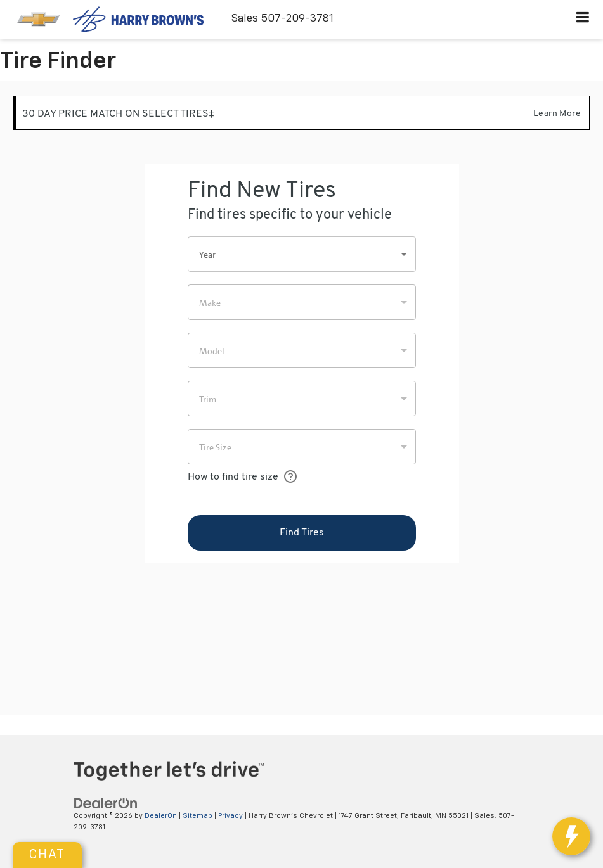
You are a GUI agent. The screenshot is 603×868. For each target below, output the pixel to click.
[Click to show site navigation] (583, 20)
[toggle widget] (571, 836)
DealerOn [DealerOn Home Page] (161, 816)
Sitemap (198, 816)
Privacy (230, 816)
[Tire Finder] (301, 398)
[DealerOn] (106, 803)
